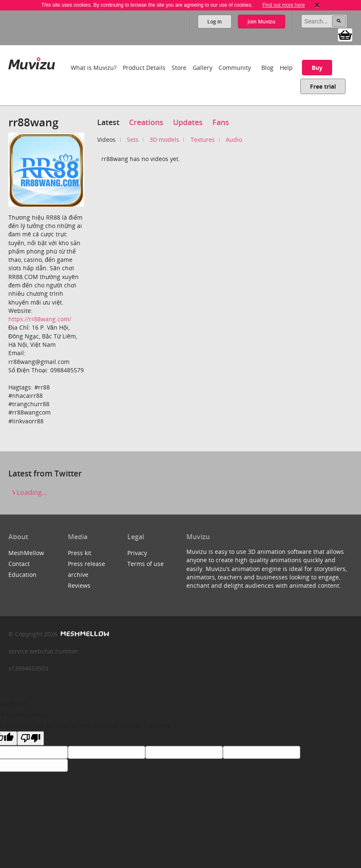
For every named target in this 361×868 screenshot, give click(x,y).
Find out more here (283, 5)
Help (286, 68)
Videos (106, 140)
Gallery (202, 68)
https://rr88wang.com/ (40, 319)
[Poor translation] (31, 738)
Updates (188, 122)
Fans (221, 122)
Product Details (144, 68)
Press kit (80, 553)
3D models (164, 140)
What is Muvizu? (94, 68)
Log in (215, 22)
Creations (146, 122)
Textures (203, 140)
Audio (234, 140)
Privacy (137, 553)
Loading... (28, 492)
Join (262, 22)
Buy (317, 68)
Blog (267, 68)
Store (179, 68)
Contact (19, 564)
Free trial (323, 86)
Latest (108, 122)
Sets (133, 140)
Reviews (79, 585)
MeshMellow (26, 553)
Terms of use (146, 564)
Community (235, 68)
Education (22, 575)
